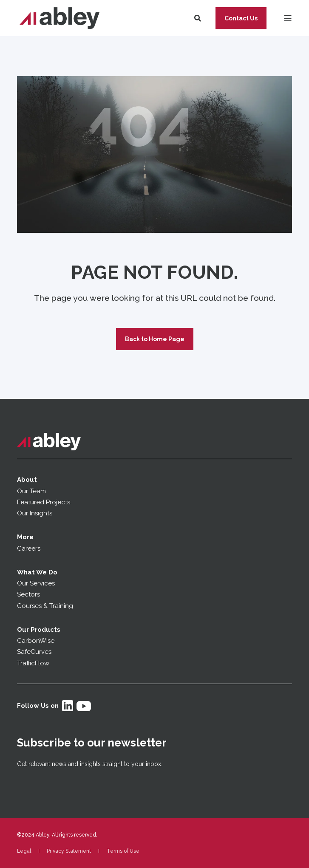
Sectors (28, 594)
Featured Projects (44, 502)
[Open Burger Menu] (288, 18)
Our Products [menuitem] (39, 630)
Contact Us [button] (241, 18)
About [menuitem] (27, 480)
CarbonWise (36, 641)
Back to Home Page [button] (155, 339)
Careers (29, 549)
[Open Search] (198, 18)
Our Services (36, 583)
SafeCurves (34, 652)
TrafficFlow (33, 663)
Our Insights (35, 513)
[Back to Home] (60, 18)
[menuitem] (24, 851)
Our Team (31, 491)
